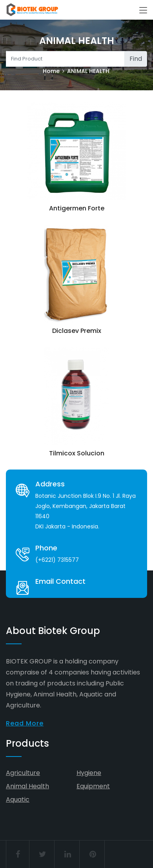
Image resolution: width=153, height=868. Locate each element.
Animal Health (27, 786)
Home (51, 71)
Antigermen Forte (77, 208)
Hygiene (89, 773)
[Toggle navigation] (143, 11)
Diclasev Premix (77, 331)
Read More (25, 723)
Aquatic (18, 799)
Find (136, 59)
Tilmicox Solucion (77, 453)
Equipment (93, 786)
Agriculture (23, 773)
